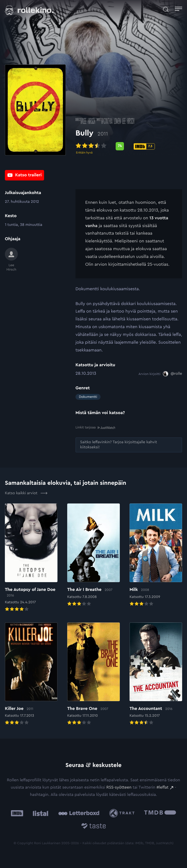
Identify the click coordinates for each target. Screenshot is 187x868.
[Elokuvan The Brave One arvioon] (93, 674)
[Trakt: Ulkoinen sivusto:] (123, 813)
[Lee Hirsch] (11, 260)
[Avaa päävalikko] (178, 9)
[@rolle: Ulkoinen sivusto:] (173, 374)
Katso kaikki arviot (26, 493)
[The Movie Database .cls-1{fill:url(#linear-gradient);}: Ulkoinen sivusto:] (160, 813)
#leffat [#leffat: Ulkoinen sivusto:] (163, 787)
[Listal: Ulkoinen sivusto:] (39, 813)
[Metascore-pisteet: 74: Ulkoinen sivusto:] (120, 147)
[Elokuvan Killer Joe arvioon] (31, 674)
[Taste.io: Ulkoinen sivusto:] (94, 827)
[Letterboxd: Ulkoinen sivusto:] (79, 813)
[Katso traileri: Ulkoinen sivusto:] (24, 175)
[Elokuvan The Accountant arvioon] (156, 674)
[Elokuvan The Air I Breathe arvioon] (93, 555)
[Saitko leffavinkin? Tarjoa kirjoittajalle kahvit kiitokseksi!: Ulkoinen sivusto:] (129, 445)
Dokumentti (88, 397)
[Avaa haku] (166, 9)
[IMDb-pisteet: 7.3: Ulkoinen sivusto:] (144, 147)
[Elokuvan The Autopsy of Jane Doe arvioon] (31, 558)
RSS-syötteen (119, 787)
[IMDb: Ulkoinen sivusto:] (17, 813)
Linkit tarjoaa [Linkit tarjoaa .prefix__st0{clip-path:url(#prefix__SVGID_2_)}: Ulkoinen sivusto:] (95, 428)
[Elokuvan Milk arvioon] (156, 555)
